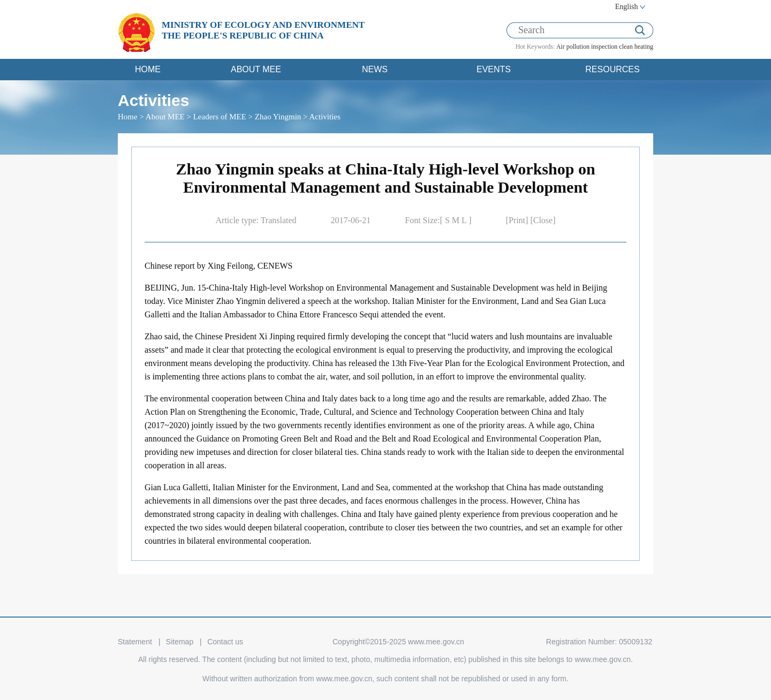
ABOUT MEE (256, 69)
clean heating (636, 47)
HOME (148, 69)
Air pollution (573, 47)
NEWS (375, 69)
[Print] (518, 220)
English (627, 7)
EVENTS (494, 69)
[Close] (543, 220)
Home (128, 117)
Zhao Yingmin (278, 117)
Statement (135, 642)
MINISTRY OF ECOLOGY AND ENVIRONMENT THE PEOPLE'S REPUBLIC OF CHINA (263, 30)
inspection (604, 47)
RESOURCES (612, 69)
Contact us (225, 642)
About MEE (165, 117)
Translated (279, 220)
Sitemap (180, 642)
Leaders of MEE (220, 117)
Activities (324, 117)
